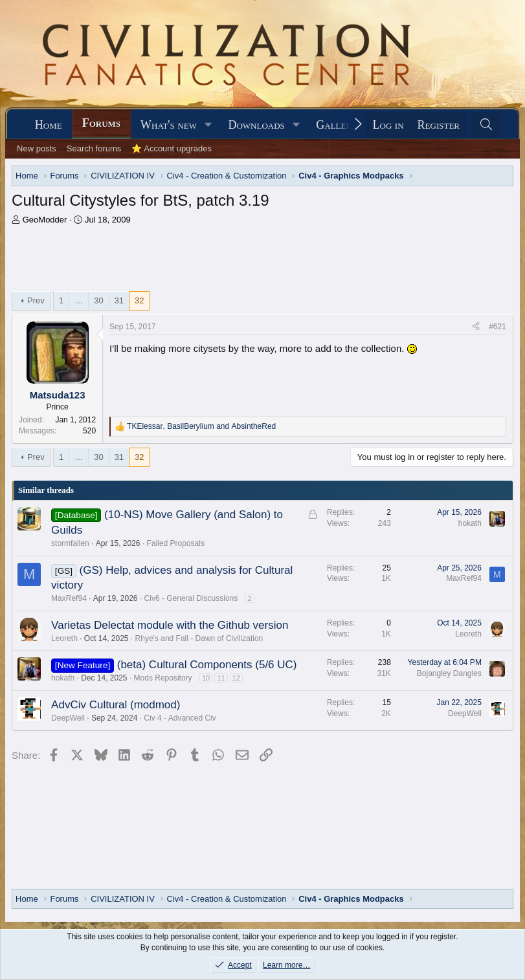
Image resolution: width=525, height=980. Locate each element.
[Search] (486, 125)
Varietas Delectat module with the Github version (170, 625)
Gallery (337, 125)
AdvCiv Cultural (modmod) (116, 705)
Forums (101, 123)
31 (119, 300)
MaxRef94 (69, 598)
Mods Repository (163, 678)
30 (98, 300)
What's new (169, 125)
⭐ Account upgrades (172, 148)
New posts (37, 148)
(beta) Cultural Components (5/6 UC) (207, 665)
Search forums (94, 148)
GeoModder (45, 220)
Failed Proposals (176, 543)
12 (236, 678)
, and (201, 426)
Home (49, 125)
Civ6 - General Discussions (191, 598)
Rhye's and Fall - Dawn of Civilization (199, 638)
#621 (497, 327)
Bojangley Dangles (449, 673)
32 (139, 300)
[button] (208, 125)
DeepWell (68, 718)
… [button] (79, 300)
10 (206, 678)
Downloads (256, 125)
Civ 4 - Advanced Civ (180, 718)
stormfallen (70, 543)
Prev (36, 300)
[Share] (476, 327)
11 (221, 678)
